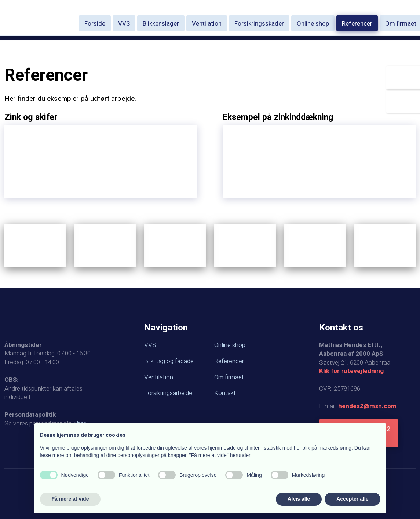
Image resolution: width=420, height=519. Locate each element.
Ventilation (207, 24)
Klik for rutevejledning (351, 371)
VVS (124, 24)
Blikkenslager (161, 24)
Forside (95, 24)
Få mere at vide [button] (70, 499)
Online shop (313, 24)
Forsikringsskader (259, 24)
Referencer (357, 24)
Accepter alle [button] (352, 499)
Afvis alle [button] (299, 499)
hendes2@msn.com (367, 406)
